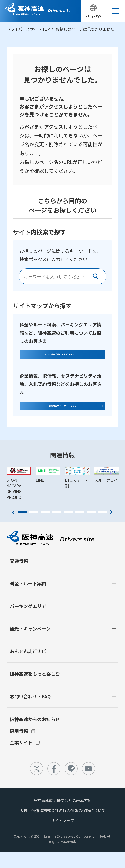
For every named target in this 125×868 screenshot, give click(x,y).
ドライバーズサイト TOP (28, 29)
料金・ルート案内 (28, 600)
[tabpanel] (19, 499)
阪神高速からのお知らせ (35, 735)
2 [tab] (34, 529)
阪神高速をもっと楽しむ (35, 690)
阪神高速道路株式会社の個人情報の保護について (63, 827)
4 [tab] (57, 529)
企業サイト (21, 759)
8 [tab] (103, 529)
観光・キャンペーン (30, 645)
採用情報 (19, 747)
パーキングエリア (28, 622)
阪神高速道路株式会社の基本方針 (62, 816)
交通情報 (19, 577)
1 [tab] (22, 529)
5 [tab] (68, 529)
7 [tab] (91, 529)
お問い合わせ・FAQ (30, 712)
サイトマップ (62, 837)
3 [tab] (45, 529)
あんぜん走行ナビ (28, 667)
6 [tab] (80, 529)
